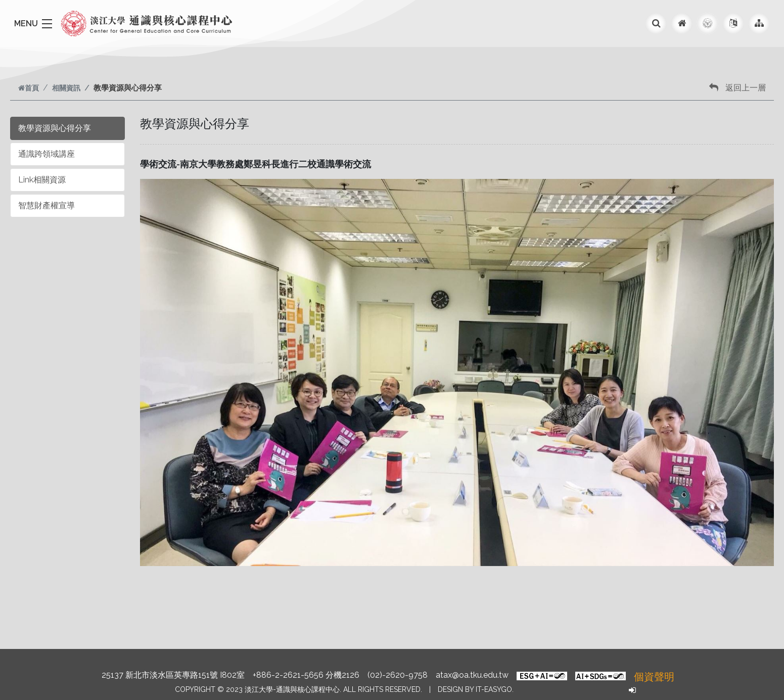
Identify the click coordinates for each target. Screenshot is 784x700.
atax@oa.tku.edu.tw (472, 675)
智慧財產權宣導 (47, 205)
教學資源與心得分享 (55, 128)
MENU (26, 24)
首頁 (29, 88)
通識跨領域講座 (47, 154)
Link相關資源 (42, 180)
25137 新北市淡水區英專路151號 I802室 (173, 675)
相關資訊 (66, 88)
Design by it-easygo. (476, 689)
